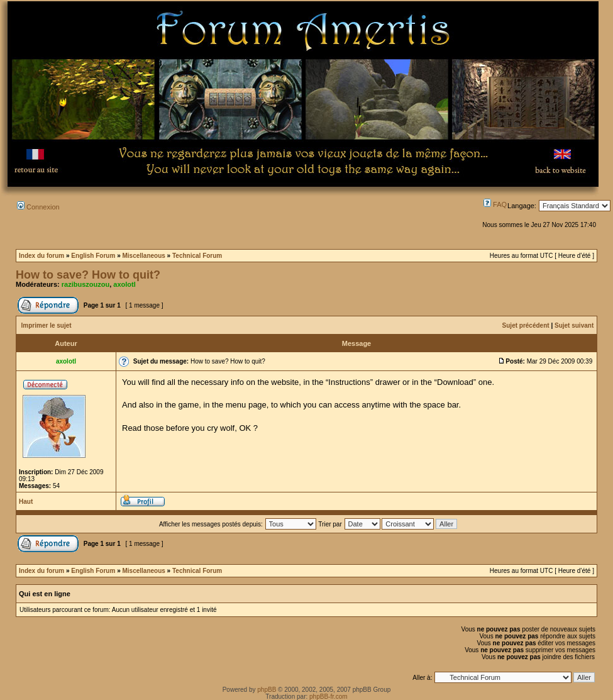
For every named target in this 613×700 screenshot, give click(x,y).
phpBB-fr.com (329, 697)
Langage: (522, 206)
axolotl (124, 284)
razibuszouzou (86, 284)
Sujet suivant (574, 325)
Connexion (38, 207)
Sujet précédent (526, 325)
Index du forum (41, 256)
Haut (26, 502)
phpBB (267, 690)
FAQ (495, 204)
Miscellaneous (143, 256)
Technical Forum (197, 256)
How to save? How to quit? (88, 275)
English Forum (93, 256)
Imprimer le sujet (47, 325)
